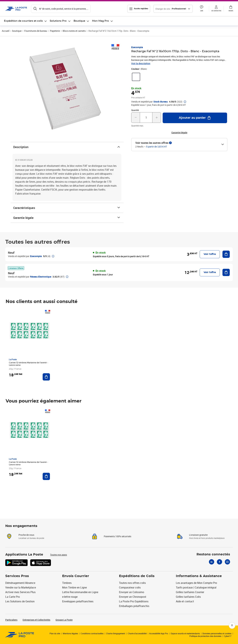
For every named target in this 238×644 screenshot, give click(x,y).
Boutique (79, 21)
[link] (136, 77)
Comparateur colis (130, 587)
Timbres (67, 583)
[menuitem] (26, 21)
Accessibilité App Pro (159, 633)
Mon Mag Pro (100, 21)
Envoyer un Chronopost (133, 597)
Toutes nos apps (59, 555)
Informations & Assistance (199, 576)
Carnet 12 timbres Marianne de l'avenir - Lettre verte (29, 364)
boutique (17, 31)
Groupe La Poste (64, 620)
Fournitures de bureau (36, 31)
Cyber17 (228, 636)
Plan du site (55, 633)
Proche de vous (26, 535)
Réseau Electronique (41, 277)
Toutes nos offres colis (132, 583)
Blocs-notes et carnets (74, 31)
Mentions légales (70, 633)
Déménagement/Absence (20, 583)
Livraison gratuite (198, 535)
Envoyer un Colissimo (132, 592)
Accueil (6, 31)
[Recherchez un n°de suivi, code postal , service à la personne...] (61, 9)
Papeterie (55, 31)
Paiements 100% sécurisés (118, 536)
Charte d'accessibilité (137, 633)
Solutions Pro (58, 21)
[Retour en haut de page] (232, 625)
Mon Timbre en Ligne (74, 587)
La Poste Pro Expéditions (134, 601)
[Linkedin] (212, 562)
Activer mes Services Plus (20, 592)
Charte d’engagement (116, 633)
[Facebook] (219, 562)
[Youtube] (227, 562)
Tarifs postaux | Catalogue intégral (196, 587)
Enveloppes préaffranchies (78, 601)
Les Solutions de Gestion (20, 601)
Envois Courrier (76, 576)
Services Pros (17, 576)
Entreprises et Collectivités (36, 620)
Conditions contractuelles (92, 633)
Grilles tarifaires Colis (188, 597)
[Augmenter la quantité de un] (157, 118)
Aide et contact (185, 601)
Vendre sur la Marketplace (21, 587)
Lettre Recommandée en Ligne (80, 592)
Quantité (135, 110)
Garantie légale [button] (179, 133)
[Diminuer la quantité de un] (136, 118)
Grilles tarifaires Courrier (190, 592)
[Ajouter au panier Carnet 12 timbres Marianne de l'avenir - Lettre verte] (46, 377)
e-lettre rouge (70, 597)
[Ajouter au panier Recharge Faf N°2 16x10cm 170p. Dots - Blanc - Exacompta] (195, 118)
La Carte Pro (13, 597)
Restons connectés (213, 554)
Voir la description (141, 63)
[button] (202, 9)
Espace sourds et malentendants (185, 633)
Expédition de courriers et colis (23, 21)
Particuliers (11, 620)
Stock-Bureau (161, 102)
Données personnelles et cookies (217, 633)
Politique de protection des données (205, 636)
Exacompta (137, 47)
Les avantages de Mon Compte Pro (196, 583)
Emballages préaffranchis (134, 606)
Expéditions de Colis (137, 576)
